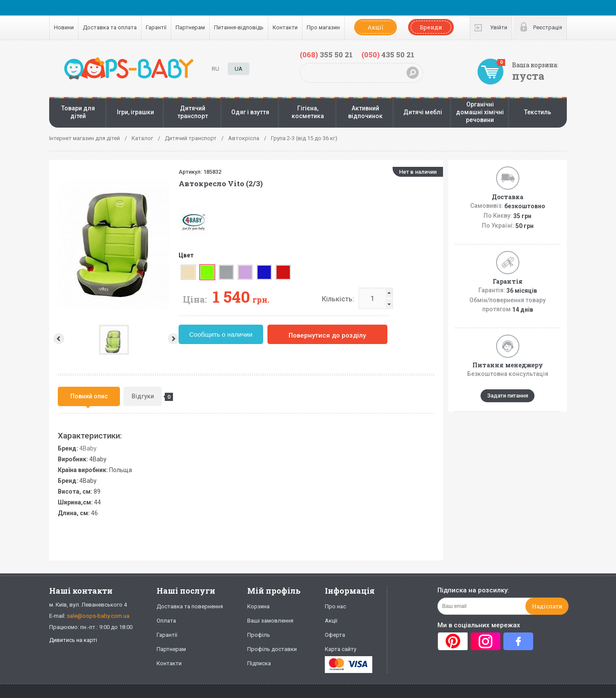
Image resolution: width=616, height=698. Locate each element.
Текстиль (538, 112)
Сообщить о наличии (260, 334)
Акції (376, 27)
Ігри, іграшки (135, 112)
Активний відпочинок (365, 112)
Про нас (335, 606)
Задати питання (508, 396)
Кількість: (377, 299)
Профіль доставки (272, 649)
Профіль (259, 635)
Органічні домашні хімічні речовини (480, 112)
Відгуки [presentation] (147, 397)
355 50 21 (326, 55)
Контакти (285, 27)
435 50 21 (388, 55)
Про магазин (323, 27)
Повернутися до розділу (366, 335)
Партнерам (190, 27)
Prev (58, 339)
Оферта (335, 635)
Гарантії (156, 27)
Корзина (258, 606)
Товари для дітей (78, 112)
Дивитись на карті (73, 640)
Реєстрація (548, 27)
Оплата (166, 621)
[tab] (89, 396)
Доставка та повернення (190, 606)
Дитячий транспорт (193, 112)
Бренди (431, 27)
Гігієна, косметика (308, 112)
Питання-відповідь (239, 27)
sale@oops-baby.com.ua (98, 616)
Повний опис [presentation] (89, 396)
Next (213, 339)
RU (215, 69)
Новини (64, 27)
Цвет (225, 255)
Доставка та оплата (110, 27)
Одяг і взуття (250, 112)
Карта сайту (341, 649)
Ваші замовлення (270, 621)
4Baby (88, 448)
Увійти (499, 27)
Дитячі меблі (423, 112)
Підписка (259, 663)
